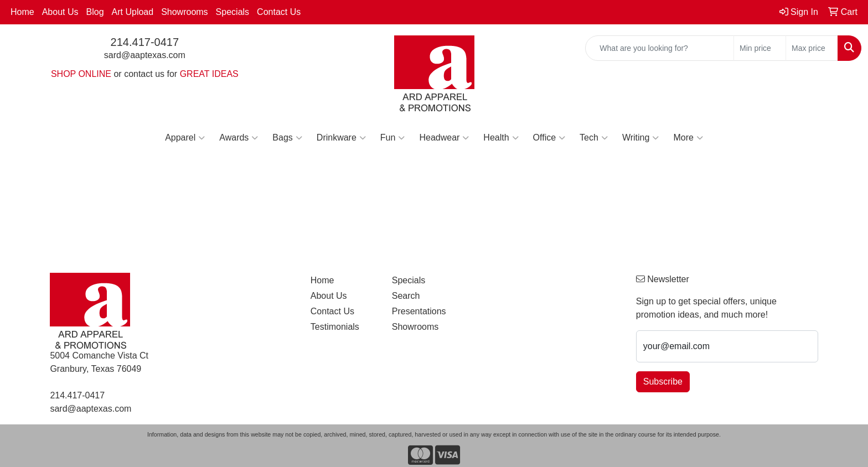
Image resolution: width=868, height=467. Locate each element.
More (688, 138)
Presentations (419, 311)
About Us (60, 12)
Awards (239, 138)
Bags (287, 138)
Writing (641, 138)
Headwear (444, 138)
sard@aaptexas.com (145, 55)
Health (501, 138)
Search (406, 296)
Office (549, 138)
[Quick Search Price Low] (760, 48)
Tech (594, 138)
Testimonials (335, 327)
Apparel (185, 138)
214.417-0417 (145, 42)
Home (22, 12)
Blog (95, 12)
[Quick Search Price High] (812, 48)
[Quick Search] (660, 48)
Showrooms (184, 12)
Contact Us (279, 12)
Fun (393, 138)
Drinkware (341, 138)
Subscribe (663, 382)
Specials (232, 12)
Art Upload (133, 12)
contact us (144, 74)
